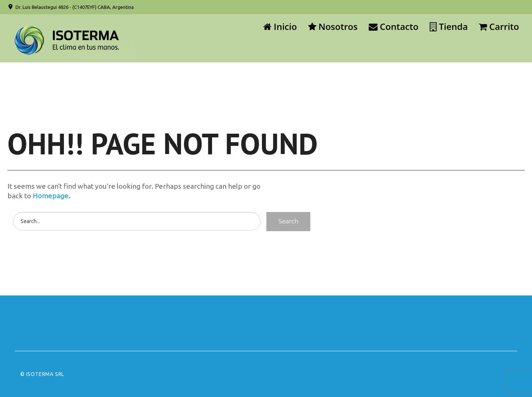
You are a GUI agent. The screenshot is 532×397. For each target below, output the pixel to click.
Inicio (280, 26)
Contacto (394, 26)
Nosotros (333, 26)
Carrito (499, 26)
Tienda (449, 26)
